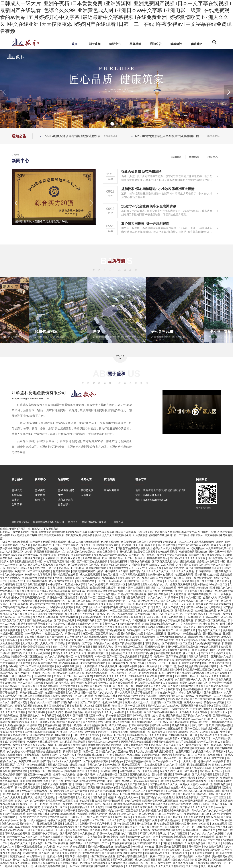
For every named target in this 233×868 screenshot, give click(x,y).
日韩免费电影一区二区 (220, 558)
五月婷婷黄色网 (69, 833)
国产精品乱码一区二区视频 (16, 617)
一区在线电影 (194, 617)
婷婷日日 (200, 575)
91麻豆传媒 (132, 591)
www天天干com (34, 634)
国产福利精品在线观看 (96, 761)
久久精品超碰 (134, 712)
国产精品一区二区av (211, 771)
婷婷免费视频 (171, 778)
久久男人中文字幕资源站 (44, 850)
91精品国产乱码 (151, 755)
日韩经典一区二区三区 (141, 863)
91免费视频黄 (152, 748)
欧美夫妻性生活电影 (32, 693)
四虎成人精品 (180, 860)
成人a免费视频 (122, 722)
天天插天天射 (189, 761)
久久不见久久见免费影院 (194, 712)
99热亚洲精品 (188, 778)
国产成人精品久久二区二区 (188, 719)
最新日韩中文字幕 (215, 758)
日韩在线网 (164, 860)
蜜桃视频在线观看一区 (30, 561)
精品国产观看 (212, 850)
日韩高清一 (195, 847)
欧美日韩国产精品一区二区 (118, 558)
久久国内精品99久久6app (140, 627)
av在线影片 (99, 679)
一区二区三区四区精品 (110, 581)
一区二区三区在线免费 (31, 683)
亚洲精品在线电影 (73, 837)
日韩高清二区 (24, 676)
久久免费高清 (179, 594)
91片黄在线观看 (36, 794)
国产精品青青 (108, 850)
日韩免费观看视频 (103, 797)
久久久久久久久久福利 (160, 679)
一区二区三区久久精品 (13, 660)
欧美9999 (64, 555)
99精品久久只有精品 (57, 683)
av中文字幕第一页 (130, 771)
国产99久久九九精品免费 (62, 640)
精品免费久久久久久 (209, 630)
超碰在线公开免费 (117, 768)
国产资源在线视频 (64, 620)
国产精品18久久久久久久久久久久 (150, 571)
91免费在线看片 (181, 725)
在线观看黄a (172, 738)
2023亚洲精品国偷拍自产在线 (64, 794)
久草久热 (122, 670)
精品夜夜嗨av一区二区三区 (136, 837)
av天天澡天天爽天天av (25, 555)
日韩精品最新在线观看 (66, 575)
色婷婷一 (159, 656)
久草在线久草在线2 (166, 693)
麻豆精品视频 (120, 732)
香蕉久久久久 (95, 765)
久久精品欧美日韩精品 (208, 643)
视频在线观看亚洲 (197, 765)
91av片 (13, 666)
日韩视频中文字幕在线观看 (161, 588)
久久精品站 (91, 670)
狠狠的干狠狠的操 (173, 843)
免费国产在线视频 (34, 650)
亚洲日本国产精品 (185, 676)
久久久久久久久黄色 (183, 571)
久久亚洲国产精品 (68, 863)
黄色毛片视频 (111, 575)
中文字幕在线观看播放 (51, 810)
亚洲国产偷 (62, 679)
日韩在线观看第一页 (13, 794)
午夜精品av (117, 761)
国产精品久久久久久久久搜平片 (188, 558)
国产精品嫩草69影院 (191, 758)
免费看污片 (59, 630)
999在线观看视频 (168, 552)
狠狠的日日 (66, 784)
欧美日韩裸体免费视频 (161, 575)
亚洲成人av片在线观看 (103, 791)
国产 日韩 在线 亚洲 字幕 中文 (114, 620)
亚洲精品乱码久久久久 (197, 814)
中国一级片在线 (149, 666)
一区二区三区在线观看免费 (159, 640)
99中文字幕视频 (70, 617)
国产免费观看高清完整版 (37, 647)
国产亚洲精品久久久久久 (170, 578)
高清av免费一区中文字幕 (122, 601)
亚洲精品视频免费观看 (53, 689)
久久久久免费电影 (98, 584)
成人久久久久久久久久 (23, 614)
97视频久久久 (102, 643)
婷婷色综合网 (146, 601)
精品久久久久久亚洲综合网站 (117, 751)
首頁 (74, 44)
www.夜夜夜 (67, 748)
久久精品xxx (203, 863)
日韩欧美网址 (152, 643)
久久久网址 (74, 693)
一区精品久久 (208, 830)
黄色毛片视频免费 (208, 778)
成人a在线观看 (124, 660)
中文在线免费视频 (152, 765)
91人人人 (6, 552)
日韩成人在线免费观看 (18, 833)
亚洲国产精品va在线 (166, 758)
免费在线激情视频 (15, 807)
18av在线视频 (220, 824)
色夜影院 (82, 814)
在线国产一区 (124, 604)
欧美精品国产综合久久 (99, 568)
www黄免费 (85, 676)
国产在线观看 (20, 771)
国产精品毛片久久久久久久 (98, 693)
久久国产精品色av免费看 (215, 686)
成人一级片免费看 (211, 866)
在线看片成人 (179, 788)
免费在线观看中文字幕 (192, 748)
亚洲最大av (121, 568)
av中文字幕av (56, 584)
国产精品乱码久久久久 (25, 722)
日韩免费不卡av (219, 712)
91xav (8, 860)
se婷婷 (220, 542)
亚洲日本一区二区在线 (70, 732)
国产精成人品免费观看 (123, 689)
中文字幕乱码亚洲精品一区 (60, 561)
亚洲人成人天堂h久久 (137, 702)
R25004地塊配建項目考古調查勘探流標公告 (80, 136)
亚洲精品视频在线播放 (48, 696)
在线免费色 (69, 774)
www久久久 (76, 768)
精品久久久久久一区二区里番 (203, 601)
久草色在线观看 (194, 850)
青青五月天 (146, 656)
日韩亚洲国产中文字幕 (41, 660)
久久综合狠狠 (158, 699)
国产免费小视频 (212, 840)
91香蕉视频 (155, 620)
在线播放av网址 (39, 607)
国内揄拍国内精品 (158, 558)
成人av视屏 (99, 755)
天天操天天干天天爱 (94, 794)
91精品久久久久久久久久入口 (69, 653)
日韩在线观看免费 (196, 781)
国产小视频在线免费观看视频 (170, 837)
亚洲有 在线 (39, 663)
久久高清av (121, 565)
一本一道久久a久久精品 (86, 735)
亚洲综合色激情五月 (188, 797)
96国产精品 (23, 699)
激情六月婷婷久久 (180, 650)
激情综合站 (176, 670)
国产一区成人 (193, 729)
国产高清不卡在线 (75, 778)
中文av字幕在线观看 (68, 666)
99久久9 (198, 804)
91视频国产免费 (86, 620)
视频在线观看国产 (60, 817)
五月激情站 (21, 673)
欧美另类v (227, 617)
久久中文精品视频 (36, 729)
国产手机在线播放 (12, 738)
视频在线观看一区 (140, 732)
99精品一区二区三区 (65, 676)
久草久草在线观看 (143, 807)
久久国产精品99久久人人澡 (191, 679)
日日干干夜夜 (171, 604)
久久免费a (64, 604)
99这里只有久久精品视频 (143, 676)
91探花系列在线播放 (42, 679)
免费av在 (23, 679)
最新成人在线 (55, 856)
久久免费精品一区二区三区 (113, 774)
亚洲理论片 (175, 634)
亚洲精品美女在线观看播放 (172, 847)
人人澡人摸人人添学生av (170, 601)
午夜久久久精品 (114, 627)
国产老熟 (87, 643)
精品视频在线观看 (222, 745)
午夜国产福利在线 (93, 627)
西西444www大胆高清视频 (61, 650)
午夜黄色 (214, 765)
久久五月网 (84, 797)
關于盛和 (95, 44)
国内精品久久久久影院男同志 (206, 555)
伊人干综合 (28, 751)
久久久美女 (40, 640)
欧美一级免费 (113, 765)
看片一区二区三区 (123, 860)
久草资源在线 (171, 683)
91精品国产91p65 (178, 699)
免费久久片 (151, 820)
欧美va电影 (8, 699)
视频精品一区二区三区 (182, 827)
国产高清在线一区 (70, 850)
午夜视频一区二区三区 (43, 673)
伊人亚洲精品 (13, 578)
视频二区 (181, 840)
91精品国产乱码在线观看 (132, 594)
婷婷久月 (151, 545)
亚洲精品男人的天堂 (69, 558)
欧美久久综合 (201, 565)
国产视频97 (152, 794)
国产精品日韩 (81, 715)
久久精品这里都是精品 (73, 742)
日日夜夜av (203, 676)
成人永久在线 (38, 719)
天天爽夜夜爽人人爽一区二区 (144, 778)
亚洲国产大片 (188, 630)
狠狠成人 (127, 781)
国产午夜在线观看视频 (203, 699)
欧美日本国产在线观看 (131, 588)
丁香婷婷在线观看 (150, 850)
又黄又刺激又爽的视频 (136, 745)
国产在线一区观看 (130, 624)
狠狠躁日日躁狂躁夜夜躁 (218, 791)
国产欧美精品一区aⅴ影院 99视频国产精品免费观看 (96, 630)
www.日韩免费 (200, 722)
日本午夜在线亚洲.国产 (120, 715)
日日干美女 (155, 607)
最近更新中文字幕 (15, 765)
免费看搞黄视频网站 (97, 683)
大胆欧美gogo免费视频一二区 (159, 624)
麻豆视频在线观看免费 (169, 653)
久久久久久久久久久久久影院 (207, 833)
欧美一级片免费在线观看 (216, 663)
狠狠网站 (116, 653)
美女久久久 (214, 843)
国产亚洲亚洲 (76, 594)
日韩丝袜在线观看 (140, 725)
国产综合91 (207, 653)
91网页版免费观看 (196, 843)
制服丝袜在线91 (150, 565)
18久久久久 (131, 827)
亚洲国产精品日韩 (156, 647)
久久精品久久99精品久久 (81, 552)
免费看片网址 (176, 617)
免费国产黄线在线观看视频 (128, 643)
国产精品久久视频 (48, 548)
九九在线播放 (106, 660)
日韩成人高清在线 (58, 765)
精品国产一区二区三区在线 (63, 801)
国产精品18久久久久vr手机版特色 (32, 653)
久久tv (215, 814)
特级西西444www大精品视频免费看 (53, 827)
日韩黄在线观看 (43, 676)
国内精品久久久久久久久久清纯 (210, 673)
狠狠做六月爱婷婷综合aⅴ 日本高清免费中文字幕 (42, 706)
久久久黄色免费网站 (201, 853)
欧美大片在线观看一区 (175, 591)
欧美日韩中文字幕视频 (38, 575)
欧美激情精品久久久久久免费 (87, 807)
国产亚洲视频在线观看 (201, 837)
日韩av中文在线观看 (109, 833)
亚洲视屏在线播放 (90, 853)
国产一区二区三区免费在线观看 (37, 666)
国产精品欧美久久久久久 (164, 784)
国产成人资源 (20, 702)
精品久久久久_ (105, 712)
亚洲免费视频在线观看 (37, 755)
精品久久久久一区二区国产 (45, 702)
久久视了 (211, 719)
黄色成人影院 (168, 771)
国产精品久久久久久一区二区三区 (19, 748)
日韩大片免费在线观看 (26, 860)
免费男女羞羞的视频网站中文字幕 (27, 840)
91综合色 (13, 568)
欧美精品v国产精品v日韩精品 (111, 555)
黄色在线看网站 (119, 561)
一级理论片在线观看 (219, 614)
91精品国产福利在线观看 (109, 801)
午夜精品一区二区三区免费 (33, 804)
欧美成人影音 (48, 722)
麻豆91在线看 (73, 634)
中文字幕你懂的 (150, 696)
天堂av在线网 (46, 745)
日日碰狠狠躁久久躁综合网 (71, 745)
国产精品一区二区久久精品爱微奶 (58, 853)
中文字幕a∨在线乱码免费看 (194, 545)
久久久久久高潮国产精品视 (138, 653)
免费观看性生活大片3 (59, 715)
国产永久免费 (73, 627)
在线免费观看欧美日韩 (102, 758)
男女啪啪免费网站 (98, 778)
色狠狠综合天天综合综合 (194, 552)
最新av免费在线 (44, 791)
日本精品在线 (204, 571)
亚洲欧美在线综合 (137, 735)
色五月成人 (224, 581)
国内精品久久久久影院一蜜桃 (36, 670)
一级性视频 (225, 594)
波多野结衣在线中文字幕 (203, 666)
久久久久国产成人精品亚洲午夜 (125, 820)
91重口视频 (166, 676)
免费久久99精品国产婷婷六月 (18, 824)
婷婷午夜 (71, 810)
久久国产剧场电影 (48, 686)
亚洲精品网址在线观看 (169, 627)
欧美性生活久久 (54, 634)
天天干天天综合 (119, 738)
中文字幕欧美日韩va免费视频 (102, 837)
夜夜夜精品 (175, 689)
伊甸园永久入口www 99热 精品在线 (154, 660)
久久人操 (138, 545)
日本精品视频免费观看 (50, 614)
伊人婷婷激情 (108, 670)
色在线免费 (34, 807)
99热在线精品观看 (97, 673)
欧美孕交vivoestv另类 (93, 781)
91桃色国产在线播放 (180, 804)
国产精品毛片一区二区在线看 (48, 699)
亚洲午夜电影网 (209, 624)
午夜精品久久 (180, 853)
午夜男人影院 (8, 679)
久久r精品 (50, 847)
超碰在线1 (74, 820)
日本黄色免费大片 (190, 663)
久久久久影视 (90, 850)
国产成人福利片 (37, 712)
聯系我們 (197, 44)
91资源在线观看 (134, 853)
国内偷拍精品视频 (163, 774)
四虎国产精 (82, 607)
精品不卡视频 (198, 640)
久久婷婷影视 (213, 607)
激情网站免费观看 (221, 784)
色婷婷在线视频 (110, 542)
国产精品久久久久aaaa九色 (164, 706)
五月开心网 (57, 781)
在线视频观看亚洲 (99, 653)
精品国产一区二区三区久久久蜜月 (204, 670)
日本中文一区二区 (191, 597)
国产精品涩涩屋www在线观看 (34, 774)
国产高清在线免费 (118, 663)
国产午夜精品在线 (125, 824)
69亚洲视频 (140, 620)
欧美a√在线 (8, 561)
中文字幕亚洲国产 (201, 709)
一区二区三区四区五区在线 (126, 611)
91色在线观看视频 (99, 748)
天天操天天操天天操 (155, 617)
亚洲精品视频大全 (140, 774)
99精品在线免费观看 (62, 607)
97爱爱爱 (134, 565)
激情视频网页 (103, 860)
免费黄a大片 (210, 597)
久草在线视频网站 (138, 709)
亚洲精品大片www (128, 696)
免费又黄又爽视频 (181, 584)
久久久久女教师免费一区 (59, 656)
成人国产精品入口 (173, 607)
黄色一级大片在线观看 (81, 804)
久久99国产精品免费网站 (141, 729)
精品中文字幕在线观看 (53, 588)
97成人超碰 (7, 597)
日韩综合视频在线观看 (48, 751)
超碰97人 (28, 797)
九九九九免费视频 (183, 863)
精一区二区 (205, 742)
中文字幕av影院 (116, 755)
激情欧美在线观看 (128, 850)
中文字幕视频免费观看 (133, 575)
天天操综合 (47, 860)
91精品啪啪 (74, 643)
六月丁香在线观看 (143, 693)
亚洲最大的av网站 (120, 637)
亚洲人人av (16, 581)
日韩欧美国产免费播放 (138, 830)
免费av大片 (7, 778)
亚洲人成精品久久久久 (156, 584)
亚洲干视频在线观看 (96, 725)
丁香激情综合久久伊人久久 (28, 594)
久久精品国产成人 (201, 751)
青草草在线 (26, 640)
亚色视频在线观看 (95, 719)
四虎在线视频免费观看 (199, 578)
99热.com (83, 686)
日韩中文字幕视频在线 (88, 578)
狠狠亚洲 (140, 558)
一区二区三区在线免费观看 (142, 673)
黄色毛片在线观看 (214, 702)
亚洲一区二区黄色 (187, 771)
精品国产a (107, 565)
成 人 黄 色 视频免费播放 (167, 715)
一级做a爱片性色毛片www (33, 817)
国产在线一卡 (217, 552)
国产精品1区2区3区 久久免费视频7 (72, 738)
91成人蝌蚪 (168, 565)
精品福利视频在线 (193, 689)
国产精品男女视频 (81, 647)
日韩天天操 (26, 568)
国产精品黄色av (208, 627)
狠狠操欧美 (215, 640)
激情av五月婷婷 (86, 774)
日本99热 (61, 565)
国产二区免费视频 (221, 650)
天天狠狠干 (166, 666)
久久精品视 (212, 801)
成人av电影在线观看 (146, 781)
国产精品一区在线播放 (101, 847)
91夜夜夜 (77, 706)
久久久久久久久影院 (80, 601)
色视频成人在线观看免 (93, 863)
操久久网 (202, 683)
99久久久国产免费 (150, 591)
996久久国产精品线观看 (54, 758)
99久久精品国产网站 (12, 729)
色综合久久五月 (162, 548)
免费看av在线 (30, 601)
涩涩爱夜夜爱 (103, 706)
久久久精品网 (111, 650)
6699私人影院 (143, 715)
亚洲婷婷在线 (191, 830)
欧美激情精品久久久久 (158, 853)
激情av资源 (181, 666)
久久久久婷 (72, 614)
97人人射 (93, 817)
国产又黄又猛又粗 (162, 561)
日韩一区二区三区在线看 (218, 820)
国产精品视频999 (180, 722)
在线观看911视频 (202, 768)
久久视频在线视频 (185, 561)
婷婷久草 (90, 712)
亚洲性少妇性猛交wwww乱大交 (150, 650)
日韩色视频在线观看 (36, 581)
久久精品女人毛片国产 (148, 683)
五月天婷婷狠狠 (56, 637)
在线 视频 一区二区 (46, 568)
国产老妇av (79, 591)
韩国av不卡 (11, 640)
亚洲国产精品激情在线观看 (136, 742)
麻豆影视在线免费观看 (88, 827)
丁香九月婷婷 (150, 771)
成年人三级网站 (118, 725)
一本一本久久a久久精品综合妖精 (42, 611)
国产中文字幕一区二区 (105, 624)
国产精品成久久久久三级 (149, 614)
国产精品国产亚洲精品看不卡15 (196, 794)
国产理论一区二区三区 (214, 797)
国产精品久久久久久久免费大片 (186, 817)
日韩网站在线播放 (142, 758)
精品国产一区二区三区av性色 (97, 597)
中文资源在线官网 (221, 660)
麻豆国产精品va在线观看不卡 (161, 712)
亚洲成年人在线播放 (54, 788)
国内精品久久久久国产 (101, 604)
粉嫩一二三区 (158, 856)
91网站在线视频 (209, 732)
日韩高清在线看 (72, 751)
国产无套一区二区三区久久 (23, 837)
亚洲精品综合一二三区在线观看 (214, 696)
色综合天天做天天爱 (192, 801)
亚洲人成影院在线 (25, 709)
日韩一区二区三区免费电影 (101, 594)
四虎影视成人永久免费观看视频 (105, 591)
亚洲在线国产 (139, 607)
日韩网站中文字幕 (11, 689)
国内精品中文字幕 (140, 768)
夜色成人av (29, 745)
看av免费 (168, 611)
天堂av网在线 (200, 584)
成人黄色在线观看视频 (43, 604)
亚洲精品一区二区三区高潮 (167, 702)
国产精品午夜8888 (101, 686)
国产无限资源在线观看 (63, 814)
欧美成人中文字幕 (76, 584)
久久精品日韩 (63, 660)
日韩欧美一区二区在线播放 (211, 620)
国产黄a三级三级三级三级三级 (185, 791)
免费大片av (22, 801)
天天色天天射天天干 (13, 620)
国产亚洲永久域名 (88, 771)
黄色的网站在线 (86, 581)
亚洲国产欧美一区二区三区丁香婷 (144, 581)
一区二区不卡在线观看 (81, 866)
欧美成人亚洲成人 (20, 863)
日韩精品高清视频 (204, 542)
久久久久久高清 (158, 735)
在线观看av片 (170, 748)
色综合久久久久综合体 (121, 679)
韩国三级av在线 (214, 804)
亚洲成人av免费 (98, 814)
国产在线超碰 (103, 804)
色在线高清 (119, 729)
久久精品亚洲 (130, 833)
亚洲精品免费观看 (91, 617)
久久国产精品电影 (82, 555)
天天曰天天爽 (30, 578)
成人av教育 (7, 788)
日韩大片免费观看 (199, 656)
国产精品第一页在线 (167, 807)
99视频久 (82, 748)
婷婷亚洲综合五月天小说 (19, 866)
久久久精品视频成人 (130, 640)
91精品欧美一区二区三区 (132, 791)
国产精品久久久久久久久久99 (197, 807)
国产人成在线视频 (203, 774)
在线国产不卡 (87, 824)
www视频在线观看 (206, 611)
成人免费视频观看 (91, 575)
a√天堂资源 (159, 732)
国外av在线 (90, 722)
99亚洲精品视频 (39, 778)
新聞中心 (115, 44)
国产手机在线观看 (15, 814)
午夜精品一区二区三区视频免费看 (114, 614)
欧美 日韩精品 (200, 650)
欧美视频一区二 (212, 729)
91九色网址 (87, 801)
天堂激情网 (77, 683)
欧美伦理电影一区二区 (37, 738)
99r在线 (150, 847)
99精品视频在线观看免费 (167, 830)
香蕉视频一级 (168, 794)
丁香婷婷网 (29, 548)
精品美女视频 (224, 725)
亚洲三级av (114, 781)
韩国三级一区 (118, 584)
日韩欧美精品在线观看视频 (128, 804)
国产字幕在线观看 (176, 656)
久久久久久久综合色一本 (154, 827)
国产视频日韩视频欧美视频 (63, 663)
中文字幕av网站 (129, 666)
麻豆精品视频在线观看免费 (204, 637)
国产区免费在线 (212, 634)
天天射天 (61, 830)
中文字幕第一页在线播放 (62, 624)
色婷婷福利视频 (199, 860)
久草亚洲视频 (23, 827)
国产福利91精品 (184, 611)
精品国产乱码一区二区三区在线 (160, 801)
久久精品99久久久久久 (134, 542)
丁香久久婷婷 (216, 781)
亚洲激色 (33, 588)
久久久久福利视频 (175, 765)
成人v (71, 542)
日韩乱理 (126, 545)
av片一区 (100, 656)
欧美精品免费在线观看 (103, 588)
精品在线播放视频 (66, 860)
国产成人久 (57, 778)
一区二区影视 (117, 673)
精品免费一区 (70, 702)
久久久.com (182, 640)
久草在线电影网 (92, 558)
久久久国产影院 (135, 866)
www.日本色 (19, 820)
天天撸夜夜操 (90, 666)
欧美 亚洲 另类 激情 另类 (34, 781)
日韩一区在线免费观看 (128, 840)
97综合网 (71, 771)
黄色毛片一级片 (50, 748)
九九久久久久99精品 (202, 591)
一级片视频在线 (37, 820)
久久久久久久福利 (25, 591)
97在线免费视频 (108, 666)
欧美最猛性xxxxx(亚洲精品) (189, 548)
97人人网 (25, 545)
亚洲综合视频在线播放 (50, 824)
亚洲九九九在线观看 (16, 719)
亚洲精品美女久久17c (32, 715)
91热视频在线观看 (122, 843)
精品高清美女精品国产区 (152, 689)
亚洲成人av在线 (193, 702)
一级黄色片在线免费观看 (14, 542)
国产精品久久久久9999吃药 (103, 742)
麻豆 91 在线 (136, 670)
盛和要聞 (178, 157)
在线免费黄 (134, 584)
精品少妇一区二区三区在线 (28, 656)
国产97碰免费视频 (78, 588)
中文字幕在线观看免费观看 (178, 620)
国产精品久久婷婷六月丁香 (184, 686)
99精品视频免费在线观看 (69, 670)
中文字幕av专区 (37, 856)
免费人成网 (148, 578)
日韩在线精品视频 (165, 824)
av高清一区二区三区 (94, 820)
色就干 (57, 774)
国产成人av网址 (206, 581)
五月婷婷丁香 (86, 860)
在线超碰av (84, 624)
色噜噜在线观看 (64, 578)
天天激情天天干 (157, 791)
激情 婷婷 (118, 706)
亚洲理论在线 (18, 856)
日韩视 (79, 784)
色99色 (4, 666)
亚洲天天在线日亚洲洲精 (32, 584)
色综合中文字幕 (79, 758)
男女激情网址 (118, 778)
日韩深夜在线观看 (75, 840)
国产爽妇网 (73, 637)
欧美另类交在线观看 (122, 683)
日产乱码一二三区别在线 (99, 784)
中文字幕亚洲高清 (195, 614)
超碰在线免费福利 (108, 552)
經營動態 (197, 157)
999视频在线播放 (35, 637)
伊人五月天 (190, 627)
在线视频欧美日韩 (180, 768)
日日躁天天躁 (30, 689)
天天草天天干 (203, 738)
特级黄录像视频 (74, 712)
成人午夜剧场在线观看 (46, 617)
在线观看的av (163, 863)
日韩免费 (165, 781)
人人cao (89, 706)
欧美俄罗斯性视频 (29, 761)
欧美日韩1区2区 (215, 689)
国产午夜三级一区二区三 (129, 647)
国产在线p (77, 843)
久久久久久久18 (157, 597)
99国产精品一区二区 (90, 650)
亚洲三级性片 (13, 601)
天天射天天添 (159, 686)
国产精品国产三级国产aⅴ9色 (193, 660)
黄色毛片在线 (45, 709)
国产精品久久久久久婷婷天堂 (216, 735)
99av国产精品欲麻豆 (69, 722)
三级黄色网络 (187, 581)
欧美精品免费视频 (78, 830)
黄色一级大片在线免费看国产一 (98, 548)
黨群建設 (176, 44)
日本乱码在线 (77, 673)
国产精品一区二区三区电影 (127, 748)
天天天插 (186, 604)
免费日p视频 (138, 663)
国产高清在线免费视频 (208, 755)
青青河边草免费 (37, 624)
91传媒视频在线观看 (88, 542)
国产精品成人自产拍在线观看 (132, 784)
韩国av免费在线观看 (82, 729)
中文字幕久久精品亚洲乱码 (115, 817)
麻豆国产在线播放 (174, 568)
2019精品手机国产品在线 (212, 827)
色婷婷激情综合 (200, 588)
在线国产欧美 (56, 840)
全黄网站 (126, 650)
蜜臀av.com (212, 817)
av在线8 (120, 712)
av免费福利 (155, 542)
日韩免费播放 (103, 729)
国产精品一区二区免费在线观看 (147, 555)
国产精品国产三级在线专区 (20, 686)
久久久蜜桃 (13, 751)
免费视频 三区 (38, 771)
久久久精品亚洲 (179, 833)
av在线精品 (6, 591)
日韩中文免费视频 (140, 561)
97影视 (16, 853)
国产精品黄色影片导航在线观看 (48, 542)
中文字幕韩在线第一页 (219, 548)
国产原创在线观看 (159, 594)
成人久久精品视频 (146, 860)
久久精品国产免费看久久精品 (127, 634)
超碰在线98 (205, 761)
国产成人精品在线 (170, 820)
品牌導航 (135, 44)
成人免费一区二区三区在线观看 (51, 843)
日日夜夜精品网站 (103, 647)
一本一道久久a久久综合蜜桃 (155, 719)
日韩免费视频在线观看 (118, 807)
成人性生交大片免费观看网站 (205, 788)
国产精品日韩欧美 (187, 824)
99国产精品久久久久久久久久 (110, 676)
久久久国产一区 (174, 614)
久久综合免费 (147, 814)
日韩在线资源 (30, 853)
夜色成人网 (117, 830)
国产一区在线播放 (89, 640)
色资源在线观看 (62, 571)
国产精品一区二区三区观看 (78, 696)
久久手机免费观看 (186, 742)
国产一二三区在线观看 (101, 840)
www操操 (91, 732)
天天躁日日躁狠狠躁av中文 (50, 552)
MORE (120, 355)
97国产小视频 (148, 833)
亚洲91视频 (24, 663)
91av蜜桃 (138, 847)
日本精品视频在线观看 (28, 788)
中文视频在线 (88, 833)
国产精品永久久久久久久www (177, 696)
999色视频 (10, 683)
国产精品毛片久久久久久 (19, 696)
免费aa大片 (46, 578)
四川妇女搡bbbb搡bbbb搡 (122, 719)
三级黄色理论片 (179, 709)
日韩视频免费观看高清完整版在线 (213, 604)
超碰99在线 (194, 840)
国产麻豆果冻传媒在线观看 (40, 732)
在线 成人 (163, 833)
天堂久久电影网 (221, 676)
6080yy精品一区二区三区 (142, 630)
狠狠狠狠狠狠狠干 (173, 850)
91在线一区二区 (219, 584)
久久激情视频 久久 (151, 810)
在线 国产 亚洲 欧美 (203, 725)
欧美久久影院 (56, 712)
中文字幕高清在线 (156, 804)
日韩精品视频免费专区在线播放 (138, 552)
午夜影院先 (87, 614)
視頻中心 (216, 157)
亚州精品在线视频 (15, 725)
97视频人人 (188, 738)
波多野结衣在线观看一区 (211, 561)
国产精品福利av (213, 693)
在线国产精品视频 (56, 693)
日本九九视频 (123, 693)
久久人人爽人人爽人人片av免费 (36, 565)
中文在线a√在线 (213, 847)
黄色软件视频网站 (78, 689)
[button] (228, 92)
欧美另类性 (22, 778)
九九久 (17, 611)
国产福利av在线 (161, 725)
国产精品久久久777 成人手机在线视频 (104, 709)
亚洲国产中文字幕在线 (45, 833)
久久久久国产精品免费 (180, 856)
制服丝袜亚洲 (63, 735)
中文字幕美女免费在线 (23, 784)
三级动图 (5, 653)
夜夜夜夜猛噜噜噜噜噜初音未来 (204, 568)
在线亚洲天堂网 (184, 575)
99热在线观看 (52, 725)
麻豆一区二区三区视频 (96, 634)
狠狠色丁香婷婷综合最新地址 (134, 548)
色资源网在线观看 (113, 702)
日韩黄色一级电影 (72, 725)
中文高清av (215, 706)
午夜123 (217, 742)
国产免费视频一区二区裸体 (93, 611)
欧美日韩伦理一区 (130, 578)
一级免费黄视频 (67, 797)
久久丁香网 (193, 866)
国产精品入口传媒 (113, 699)
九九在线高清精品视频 (95, 637)
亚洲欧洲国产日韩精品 (194, 706)
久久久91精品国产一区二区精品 (150, 722)
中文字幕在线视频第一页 (203, 594)
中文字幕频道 (8, 663)
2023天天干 (79, 817)
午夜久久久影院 (57, 820)
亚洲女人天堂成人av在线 (194, 784)
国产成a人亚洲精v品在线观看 (54, 591)
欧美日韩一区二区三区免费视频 (33, 571)
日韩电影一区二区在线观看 (63, 597)
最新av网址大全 (99, 689)
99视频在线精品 (192, 634)
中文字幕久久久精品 (117, 571)
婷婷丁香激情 (13, 768)
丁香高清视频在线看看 (139, 761)
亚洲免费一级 (58, 804)
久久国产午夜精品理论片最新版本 (122, 617)
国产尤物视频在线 (38, 814)
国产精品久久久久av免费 (197, 715)
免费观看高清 (110, 578)
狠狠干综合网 (219, 545)
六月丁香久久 (184, 565)
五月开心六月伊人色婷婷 (39, 830)
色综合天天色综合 (46, 797)
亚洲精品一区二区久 (113, 735)
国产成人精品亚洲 (113, 827)
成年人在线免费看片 (191, 693)
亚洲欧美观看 (222, 774)
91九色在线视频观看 (44, 863)
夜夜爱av (141, 679)
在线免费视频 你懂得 (137, 699)
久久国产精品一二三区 (97, 843)
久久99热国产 (38, 801)
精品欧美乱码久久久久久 (123, 814)
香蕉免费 (18, 552)
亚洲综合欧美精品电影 (106, 545)
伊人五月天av (191, 653)
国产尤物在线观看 (50, 837)
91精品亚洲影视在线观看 (147, 604)
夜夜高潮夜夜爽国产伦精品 (88, 571)
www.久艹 (27, 791)
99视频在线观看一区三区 (184, 735)
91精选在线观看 (210, 647)
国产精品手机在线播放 (40, 620)
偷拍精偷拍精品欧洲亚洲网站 (105, 745)
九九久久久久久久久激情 (37, 630)
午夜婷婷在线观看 (18, 850)
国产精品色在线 (159, 709)
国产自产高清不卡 (90, 702)
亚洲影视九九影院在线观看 (51, 866)
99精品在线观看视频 (144, 637)
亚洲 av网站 (98, 715)
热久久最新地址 (152, 611)
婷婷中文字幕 (61, 647)
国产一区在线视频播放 (30, 847)
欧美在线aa (72, 781)
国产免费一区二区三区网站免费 (131, 686)
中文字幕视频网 (84, 656)
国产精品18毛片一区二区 (47, 545)
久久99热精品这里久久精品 (84, 565)
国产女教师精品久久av (35, 768)
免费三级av (134, 755)
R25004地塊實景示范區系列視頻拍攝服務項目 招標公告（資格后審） (178, 136)
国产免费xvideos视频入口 (172, 637)
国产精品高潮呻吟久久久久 (178, 755)
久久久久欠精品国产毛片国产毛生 (110, 607)
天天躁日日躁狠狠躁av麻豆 (104, 788)
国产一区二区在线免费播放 (92, 561)
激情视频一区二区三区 (68, 709)
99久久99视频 (133, 801)
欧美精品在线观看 (58, 729)
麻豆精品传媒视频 (56, 594)
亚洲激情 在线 (48, 555)
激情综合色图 (123, 847)
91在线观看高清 (77, 788)
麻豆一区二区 (91, 751)
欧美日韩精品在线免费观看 (131, 597)
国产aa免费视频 (167, 545)
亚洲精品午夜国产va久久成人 (168, 745)
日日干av (174, 597)
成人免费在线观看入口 (62, 581)
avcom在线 (178, 781)
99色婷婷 (204, 824)
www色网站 (105, 722)
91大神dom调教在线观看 (72, 847)
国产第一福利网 (195, 607)
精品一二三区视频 (156, 634)
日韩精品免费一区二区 (55, 807)
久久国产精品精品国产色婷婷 (146, 738)
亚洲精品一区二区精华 (72, 568)
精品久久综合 (188, 683)
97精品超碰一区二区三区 (178, 542)
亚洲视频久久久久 (221, 588)
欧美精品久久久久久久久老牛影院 (165, 866)
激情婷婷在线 (78, 765)
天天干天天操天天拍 (84, 660)
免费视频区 (183, 751)
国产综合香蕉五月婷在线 (14, 607)
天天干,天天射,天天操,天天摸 (145, 568)
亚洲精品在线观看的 (42, 735)
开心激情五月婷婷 (48, 784)
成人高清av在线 (117, 863)
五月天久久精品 (69, 548)
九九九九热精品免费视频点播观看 (155, 751)
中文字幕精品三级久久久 (77, 545)
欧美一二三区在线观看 (171, 729)
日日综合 (61, 643)
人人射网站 (49, 558)
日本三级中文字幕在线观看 (175, 673)
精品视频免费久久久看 (134, 788)
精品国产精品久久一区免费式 (157, 797)
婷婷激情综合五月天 (198, 745)
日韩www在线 (211, 617)
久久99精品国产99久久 (148, 843)
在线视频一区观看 (81, 679)
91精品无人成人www (127, 797)
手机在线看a (84, 755)
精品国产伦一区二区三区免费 (84, 699)
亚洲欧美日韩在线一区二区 (183, 732)
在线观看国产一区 (168, 630)
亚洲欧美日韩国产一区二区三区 (65, 719)
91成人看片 (69, 611)
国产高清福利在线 (112, 853)
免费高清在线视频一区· (53, 601)
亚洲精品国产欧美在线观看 (48, 627)
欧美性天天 (16, 732)
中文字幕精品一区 (188, 624)
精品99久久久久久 (20, 843)
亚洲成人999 (101, 738)
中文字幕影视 (109, 640)
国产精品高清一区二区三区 (178, 643)
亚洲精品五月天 (131, 765)
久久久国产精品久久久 (169, 814)
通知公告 (156, 44)
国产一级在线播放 (136, 706)
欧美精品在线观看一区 (23, 810)
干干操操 (184, 588)
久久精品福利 (79, 604)
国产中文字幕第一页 (63, 755)
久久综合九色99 (14, 575)
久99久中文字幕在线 (156, 670)
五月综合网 (171, 581)
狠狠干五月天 (30, 758)
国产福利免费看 (99, 830)
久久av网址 (219, 709)
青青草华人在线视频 (76, 856)
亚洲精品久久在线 (221, 656)
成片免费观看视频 (15, 742)
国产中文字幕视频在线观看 (133, 856)
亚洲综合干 (104, 732)
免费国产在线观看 (177, 555)
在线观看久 (71, 824)
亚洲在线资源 (35, 725)
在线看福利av (56, 771)
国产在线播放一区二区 (166, 761)
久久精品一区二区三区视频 (162, 663)
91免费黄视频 (68, 686)
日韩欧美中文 (160, 768)
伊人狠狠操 (100, 601)
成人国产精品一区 (95, 768)
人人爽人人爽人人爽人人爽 (38, 643)
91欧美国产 (123, 758)
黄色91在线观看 (37, 765)
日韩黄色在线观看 (193, 820)
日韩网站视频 (183, 774)
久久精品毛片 (8, 584)
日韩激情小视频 (109, 771)
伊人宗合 (62, 673)
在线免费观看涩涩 (20, 627)
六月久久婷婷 (203, 856)
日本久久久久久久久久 (204, 810)
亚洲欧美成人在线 (106, 696)
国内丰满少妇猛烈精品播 (92, 810)
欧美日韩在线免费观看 (28, 558)
